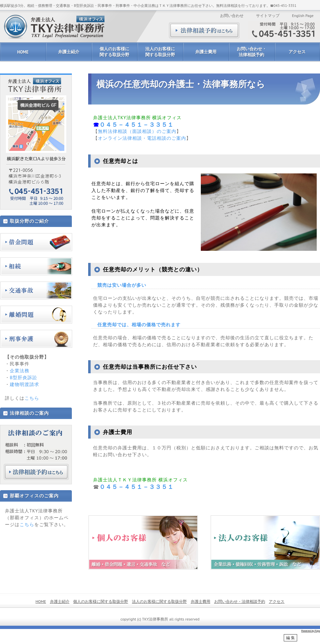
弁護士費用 (206, 52)
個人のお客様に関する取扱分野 (114, 52)
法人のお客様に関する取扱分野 (160, 52)
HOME (23, 52)
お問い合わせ (232, 16)
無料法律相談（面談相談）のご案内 (137, 131)
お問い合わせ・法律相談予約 (252, 52)
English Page (303, 16)
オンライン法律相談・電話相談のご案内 (142, 138)
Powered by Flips (311, 631)
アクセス (297, 52)
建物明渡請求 (24, 384)
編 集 (290, 638)
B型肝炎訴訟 (24, 378)
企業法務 (20, 371)
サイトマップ (268, 16)
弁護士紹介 (69, 52)
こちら (32, 398)
